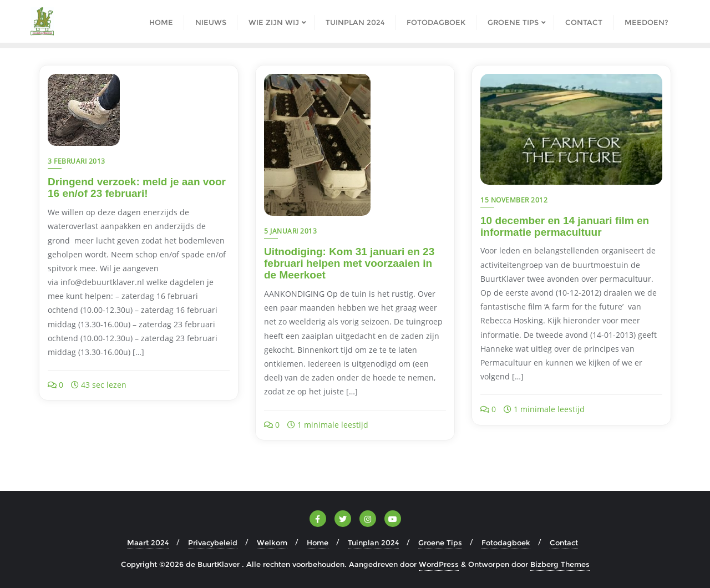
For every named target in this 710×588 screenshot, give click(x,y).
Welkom (272, 543)
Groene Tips (440, 543)
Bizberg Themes (560, 564)
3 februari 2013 (77, 161)
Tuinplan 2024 (373, 543)
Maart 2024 (148, 543)
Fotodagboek (506, 543)
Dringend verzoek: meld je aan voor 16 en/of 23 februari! (137, 187)
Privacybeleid (213, 543)
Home (318, 543)
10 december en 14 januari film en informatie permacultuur (565, 226)
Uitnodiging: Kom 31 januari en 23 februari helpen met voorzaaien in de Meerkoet (349, 263)
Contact (564, 543)
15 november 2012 (514, 200)
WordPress (439, 564)
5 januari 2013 (290, 231)
